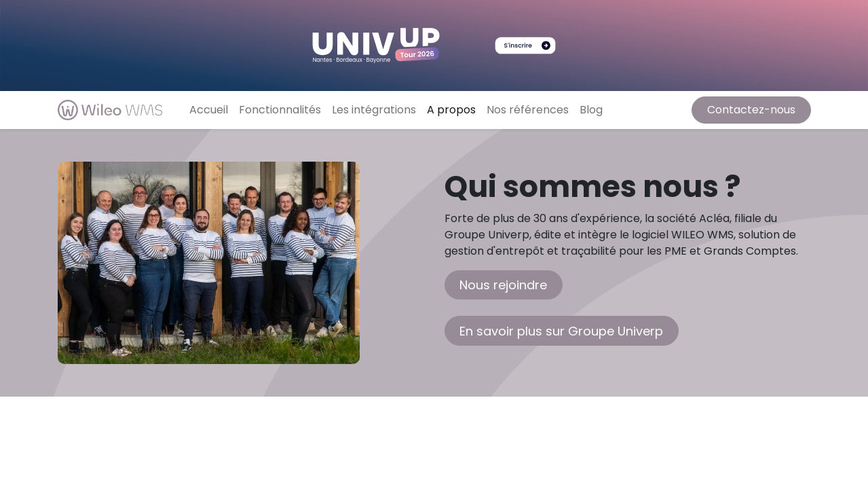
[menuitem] (209, 110)
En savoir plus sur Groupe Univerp (561, 331)
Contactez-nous (751, 110)
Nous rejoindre (503, 285)
